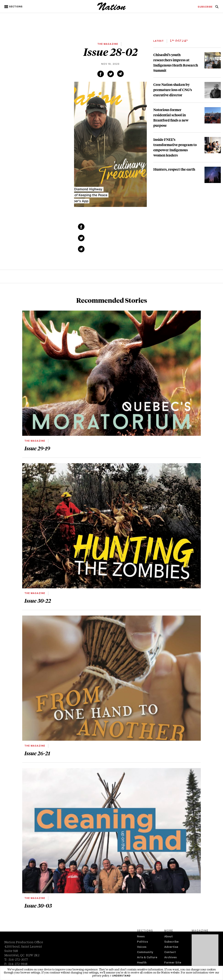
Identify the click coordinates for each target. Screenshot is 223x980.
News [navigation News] (141, 937)
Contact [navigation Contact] (170, 953)
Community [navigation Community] (145, 953)
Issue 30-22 (38, 601)
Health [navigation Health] (142, 963)
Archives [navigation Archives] (170, 958)
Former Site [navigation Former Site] (173, 963)
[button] (14, 7)
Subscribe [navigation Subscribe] (171, 942)
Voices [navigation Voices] (142, 947)
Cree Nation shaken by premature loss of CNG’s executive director (173, 90)
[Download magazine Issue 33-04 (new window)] (205, 953)
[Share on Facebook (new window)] (101, 74)
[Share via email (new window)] (120, 74)
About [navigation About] (168, 937)
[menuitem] (205, 7)
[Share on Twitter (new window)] (111, 74)
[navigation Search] (217, 8)
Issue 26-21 (37, 753)
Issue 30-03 (38, 905)
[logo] (112, 10)
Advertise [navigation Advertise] (171, 947)
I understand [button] (121, 976)
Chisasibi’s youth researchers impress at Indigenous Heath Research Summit (176, 62)
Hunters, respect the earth (174, 169)
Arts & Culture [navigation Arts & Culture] (147, 958)
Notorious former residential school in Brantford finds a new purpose (171, 117)
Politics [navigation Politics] (142, 942)
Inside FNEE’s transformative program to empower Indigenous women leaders (175, 147)
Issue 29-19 (37, 448)
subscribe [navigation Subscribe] (205, 7)
